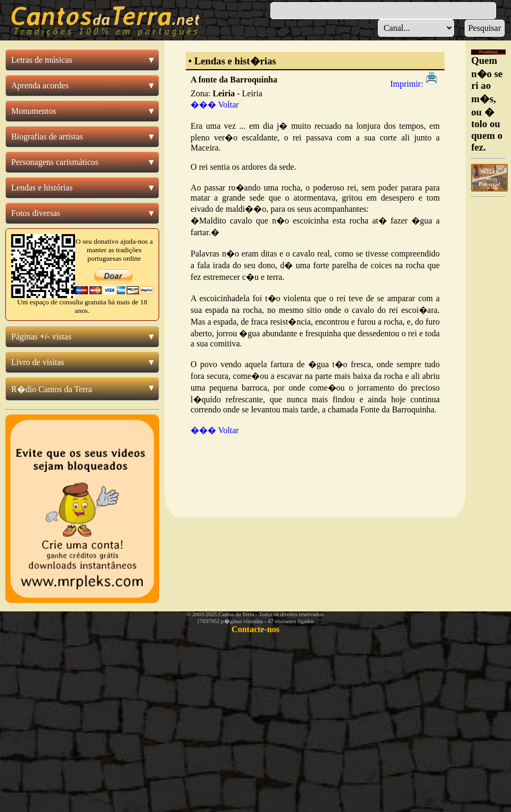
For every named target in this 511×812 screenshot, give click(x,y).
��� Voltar (215, 105)
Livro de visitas (38, 362)
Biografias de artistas (47, 136)
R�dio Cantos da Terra (52, 389)
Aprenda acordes (40, 85)
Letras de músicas (42, 60)
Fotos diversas (36, 213)
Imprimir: (415, 84)
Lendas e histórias (42, 188)
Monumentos (34, 111)
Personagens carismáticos (55, 162)
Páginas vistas (41, 337)
